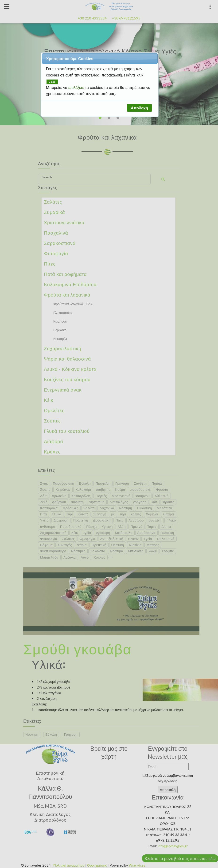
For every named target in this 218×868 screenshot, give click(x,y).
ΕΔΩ (52, 82)
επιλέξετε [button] (77, 88)
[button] (139, 108)
